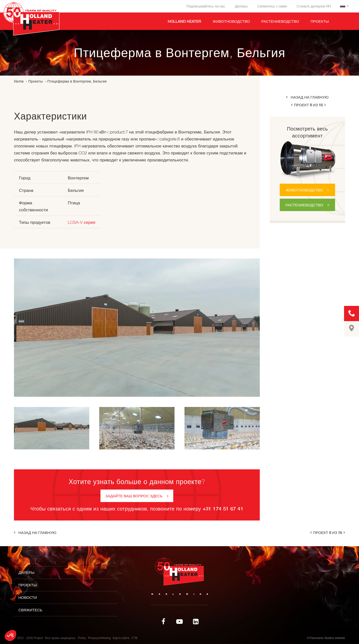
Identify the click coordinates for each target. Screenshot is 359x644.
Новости (28, 597)
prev (291, 105)
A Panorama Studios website (326, 638)
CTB (134, 638)
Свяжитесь (30, 610)
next (325, 105)
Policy (82, 638)
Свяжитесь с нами (272, 6)
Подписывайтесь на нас (206, 6)
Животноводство (304, 190)
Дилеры (241, 6)
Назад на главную (310, 97)
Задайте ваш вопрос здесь (134, 496)
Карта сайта (121, 638)
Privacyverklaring (99, 638)
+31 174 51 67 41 (223, 509)
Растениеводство (304, 205)
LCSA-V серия (82, 222)
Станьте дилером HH (314, 6)
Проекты (35, 81)
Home (19, 81)
